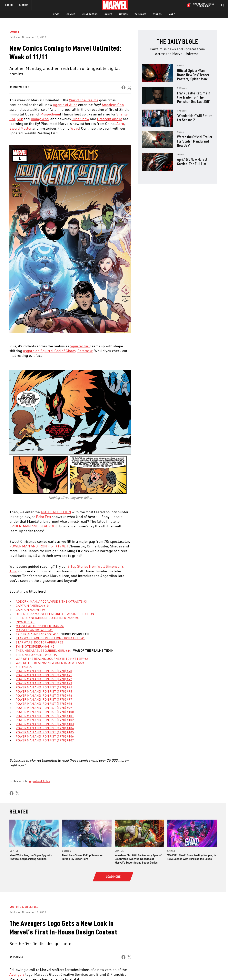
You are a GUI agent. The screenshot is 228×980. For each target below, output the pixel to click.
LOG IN (9, 5)
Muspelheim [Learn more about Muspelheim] (50, 114)
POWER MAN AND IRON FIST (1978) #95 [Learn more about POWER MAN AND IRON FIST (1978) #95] (44, 691)
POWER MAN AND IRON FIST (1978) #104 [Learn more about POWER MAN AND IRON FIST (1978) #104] (45, 728)
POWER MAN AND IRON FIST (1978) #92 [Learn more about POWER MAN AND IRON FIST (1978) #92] (44, 679)
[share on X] (129, 87)
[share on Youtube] (181, 946)
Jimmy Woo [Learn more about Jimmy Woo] (40, 119)
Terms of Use (22, 971)
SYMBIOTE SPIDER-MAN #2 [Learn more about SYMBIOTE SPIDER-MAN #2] (35, 646)
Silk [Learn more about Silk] (20, 119)
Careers (37, 939)
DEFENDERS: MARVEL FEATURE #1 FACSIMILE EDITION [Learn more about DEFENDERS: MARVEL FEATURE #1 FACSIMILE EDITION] (55, 614)
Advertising (77, 928)
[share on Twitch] (213, 946)
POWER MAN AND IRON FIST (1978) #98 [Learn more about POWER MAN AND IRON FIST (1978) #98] (44, 704)
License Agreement (157, 971)
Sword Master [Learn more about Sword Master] (20, 128)
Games (108, 14)
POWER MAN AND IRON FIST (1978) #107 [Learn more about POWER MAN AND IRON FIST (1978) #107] (45, 740)
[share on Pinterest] (203, 946)
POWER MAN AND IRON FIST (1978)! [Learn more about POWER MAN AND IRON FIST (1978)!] (39, 546)
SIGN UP (24, 5)
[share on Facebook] (123, 87)
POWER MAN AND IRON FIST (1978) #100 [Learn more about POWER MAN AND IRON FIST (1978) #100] (45, 712)
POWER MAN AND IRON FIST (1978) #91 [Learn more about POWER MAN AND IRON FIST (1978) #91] (44, 675)
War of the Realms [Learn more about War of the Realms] (84, 100)
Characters (90, 14)
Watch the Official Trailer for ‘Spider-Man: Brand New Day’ (195, 141)
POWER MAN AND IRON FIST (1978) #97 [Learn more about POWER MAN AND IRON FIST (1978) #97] (44, 699)
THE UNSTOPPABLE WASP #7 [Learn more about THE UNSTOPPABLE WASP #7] (37, 655)
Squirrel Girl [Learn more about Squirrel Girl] (80, 346)
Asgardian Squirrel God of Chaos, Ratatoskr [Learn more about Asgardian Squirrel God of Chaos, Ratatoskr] (58, 351)
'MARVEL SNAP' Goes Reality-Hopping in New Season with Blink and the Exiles (192, 857)
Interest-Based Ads (182, 971)
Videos (157, 14)
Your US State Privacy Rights (66, 971)
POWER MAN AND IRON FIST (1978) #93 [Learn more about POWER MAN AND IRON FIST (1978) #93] (44, 683)
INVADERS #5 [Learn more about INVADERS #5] (25, 622)
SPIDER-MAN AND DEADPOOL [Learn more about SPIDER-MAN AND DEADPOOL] (33, 526)
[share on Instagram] (203, 937)
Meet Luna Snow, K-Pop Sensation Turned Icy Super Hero (83, 857)
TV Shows (140, 14)
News (56, 14)
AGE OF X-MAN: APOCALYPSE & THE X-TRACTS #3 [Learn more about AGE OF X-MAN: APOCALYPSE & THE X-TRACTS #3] (51, 601)
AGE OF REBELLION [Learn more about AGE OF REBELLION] (56, 512)
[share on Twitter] (192, 937)
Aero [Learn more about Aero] (120, 124)
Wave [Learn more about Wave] (75, 128)
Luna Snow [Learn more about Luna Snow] (80, 119)
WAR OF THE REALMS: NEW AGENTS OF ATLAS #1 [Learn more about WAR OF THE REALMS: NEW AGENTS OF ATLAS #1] (51, 663)
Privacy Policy (40, 971)
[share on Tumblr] (213, 937)
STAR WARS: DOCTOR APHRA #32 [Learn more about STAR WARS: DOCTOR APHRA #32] (39, 642)
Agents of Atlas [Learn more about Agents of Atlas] (65, 105)
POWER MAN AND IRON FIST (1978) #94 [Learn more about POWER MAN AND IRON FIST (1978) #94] (44, 687)
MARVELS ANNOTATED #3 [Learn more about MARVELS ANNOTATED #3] (34, 630)
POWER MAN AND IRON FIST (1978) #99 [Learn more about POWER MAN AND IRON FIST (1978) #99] (44, 708)
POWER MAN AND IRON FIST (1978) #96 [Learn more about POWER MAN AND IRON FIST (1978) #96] (44, 695)
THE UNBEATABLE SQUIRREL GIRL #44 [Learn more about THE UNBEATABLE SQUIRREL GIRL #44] (44, 651)
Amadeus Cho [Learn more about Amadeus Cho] (113, 105)
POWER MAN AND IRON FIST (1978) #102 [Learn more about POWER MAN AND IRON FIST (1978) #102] (45, 720)
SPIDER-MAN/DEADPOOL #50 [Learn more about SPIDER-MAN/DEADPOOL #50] (37, 634)
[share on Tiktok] (181, 954)
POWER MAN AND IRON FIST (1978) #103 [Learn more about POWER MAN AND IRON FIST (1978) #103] (45, 724)
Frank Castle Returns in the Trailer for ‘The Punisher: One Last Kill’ (194, 97)
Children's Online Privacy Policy (127, 971)
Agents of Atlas (40, 781)
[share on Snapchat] (192, 946)
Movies (123, 14)
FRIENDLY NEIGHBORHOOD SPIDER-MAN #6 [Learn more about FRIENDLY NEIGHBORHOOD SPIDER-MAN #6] (47, 618)
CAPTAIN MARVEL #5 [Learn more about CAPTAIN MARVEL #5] (31, 610)
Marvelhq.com (79, 939)
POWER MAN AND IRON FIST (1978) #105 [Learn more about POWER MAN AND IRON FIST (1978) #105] (45, 732)
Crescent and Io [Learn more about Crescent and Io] (110, 119)
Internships (40, 944)
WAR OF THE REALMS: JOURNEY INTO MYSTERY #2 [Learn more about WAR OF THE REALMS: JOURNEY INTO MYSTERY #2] (52, 659)
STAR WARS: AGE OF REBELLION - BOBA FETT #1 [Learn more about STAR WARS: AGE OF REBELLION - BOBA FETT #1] (50, 638)
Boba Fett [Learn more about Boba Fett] (44, 517)
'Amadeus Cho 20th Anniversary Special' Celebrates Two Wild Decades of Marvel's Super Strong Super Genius (138, 859)
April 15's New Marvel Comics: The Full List (192, 162)
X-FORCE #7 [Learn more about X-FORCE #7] (24, 667)
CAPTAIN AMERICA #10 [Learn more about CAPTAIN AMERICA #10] (32, 606)
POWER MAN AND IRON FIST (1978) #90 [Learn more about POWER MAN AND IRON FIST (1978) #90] (44, 671)
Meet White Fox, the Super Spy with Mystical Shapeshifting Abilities (31, 857)
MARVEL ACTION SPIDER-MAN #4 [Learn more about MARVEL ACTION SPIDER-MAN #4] (40, 626)
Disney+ (74, 933)
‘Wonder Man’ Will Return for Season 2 (195, 118)
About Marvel (41, 928)
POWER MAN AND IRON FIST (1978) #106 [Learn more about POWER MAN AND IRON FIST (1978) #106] (45, 736)
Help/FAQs (39, 933)
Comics (71, 14)
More (172, 14)
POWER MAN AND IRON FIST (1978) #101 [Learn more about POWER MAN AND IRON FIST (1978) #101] (45, 716)
